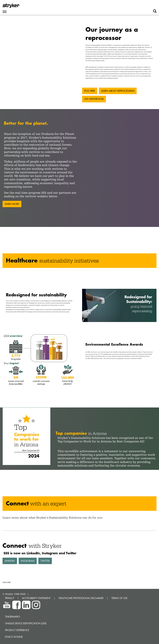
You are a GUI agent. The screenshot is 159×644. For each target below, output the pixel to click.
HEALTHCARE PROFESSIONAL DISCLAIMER (81, 598)
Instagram (28, 561)
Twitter (45, 561)
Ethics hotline (14, 637)
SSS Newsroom (94, 99)
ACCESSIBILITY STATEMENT (36, 598)
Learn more (12, 204)
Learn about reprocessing (118, 91)
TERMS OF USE (119, 598)
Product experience (17, 630)
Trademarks (13, 617)
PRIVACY (10, 598)
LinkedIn (10, 561)
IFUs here (90, 91)
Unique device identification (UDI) (26, 623)
